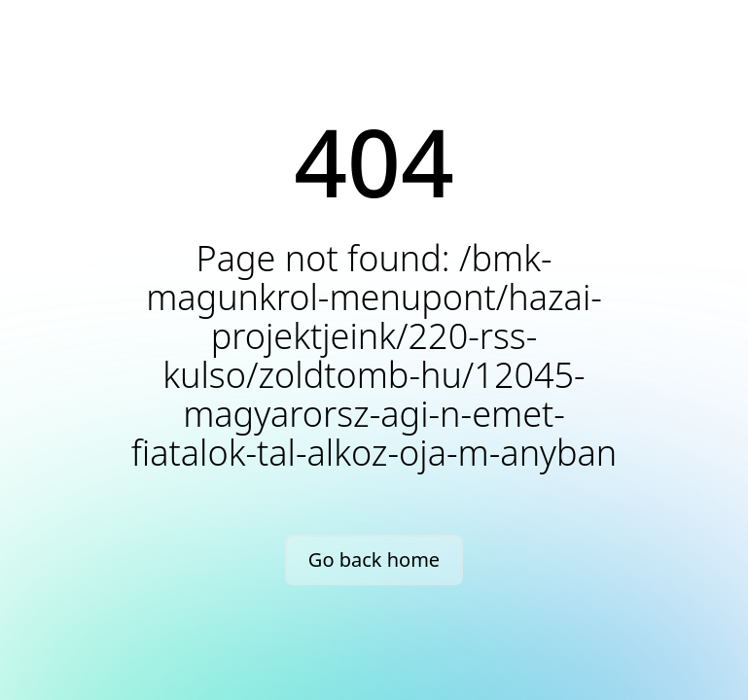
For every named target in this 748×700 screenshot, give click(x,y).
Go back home (374, 560)
